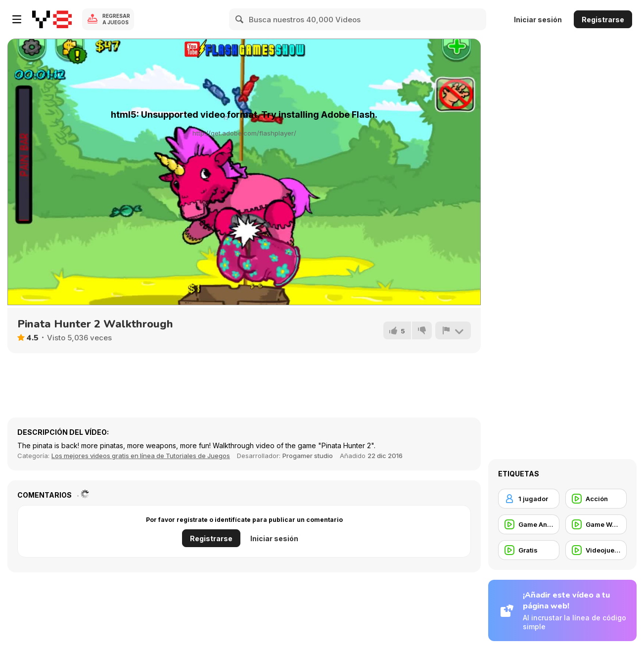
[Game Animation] (529, 524)
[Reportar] (453, 330)
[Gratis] (529, 550)
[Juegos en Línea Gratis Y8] (52, 19)
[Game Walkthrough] (596, 524)
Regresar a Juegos (116, 19)
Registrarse (603, 20)
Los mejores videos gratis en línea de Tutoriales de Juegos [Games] (141, 456)
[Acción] (596, 499)
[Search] (240, 19)
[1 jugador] (529, 499)
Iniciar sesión (538, 20)
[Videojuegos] (596, 550)
